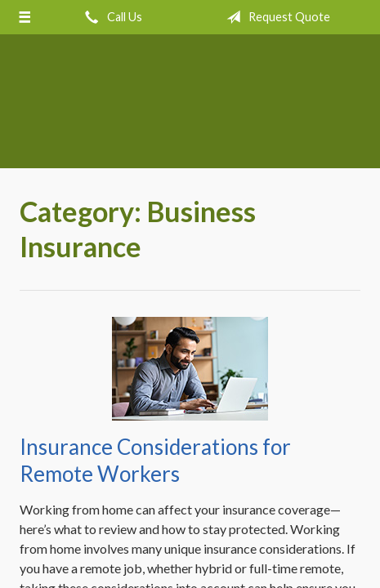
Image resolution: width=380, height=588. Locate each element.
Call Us (110, 17)
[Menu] (25, 17)
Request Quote (275, 17)
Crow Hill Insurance (190, 109)
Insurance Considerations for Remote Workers (155, 460)
